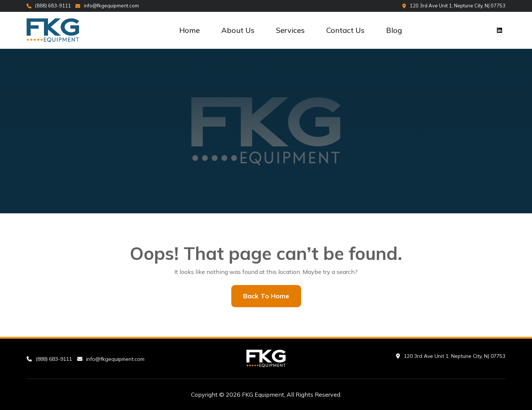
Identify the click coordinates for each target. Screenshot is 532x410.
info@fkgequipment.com (107, 6)
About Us (238, 30)
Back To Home (266, 296)
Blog (394, 30)
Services (290, 30)
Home (190, 30)
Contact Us (345, 30)
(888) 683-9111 (49, 6)
